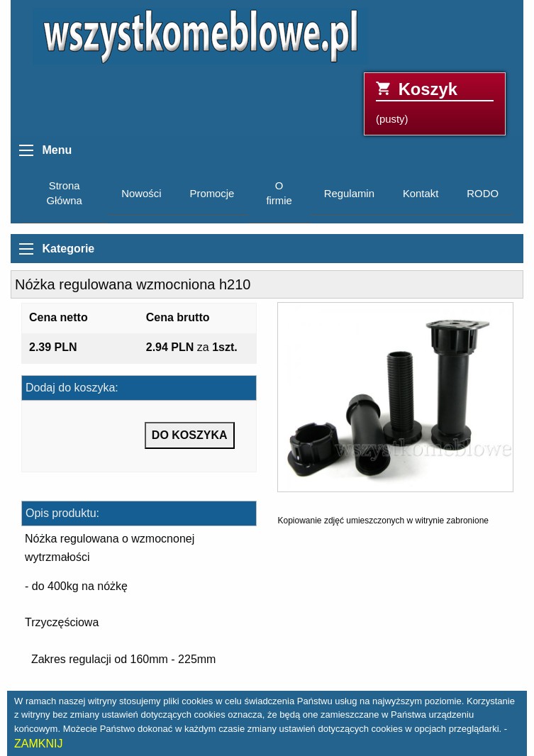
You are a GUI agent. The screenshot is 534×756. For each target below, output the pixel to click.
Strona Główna (64, 193)
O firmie (279, 193)
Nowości (141, 194)
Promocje (212, 194)
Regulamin (349, 194)
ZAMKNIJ (38, 744)
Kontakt (421, 194)
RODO (483, 194)
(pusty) (435, 102)
